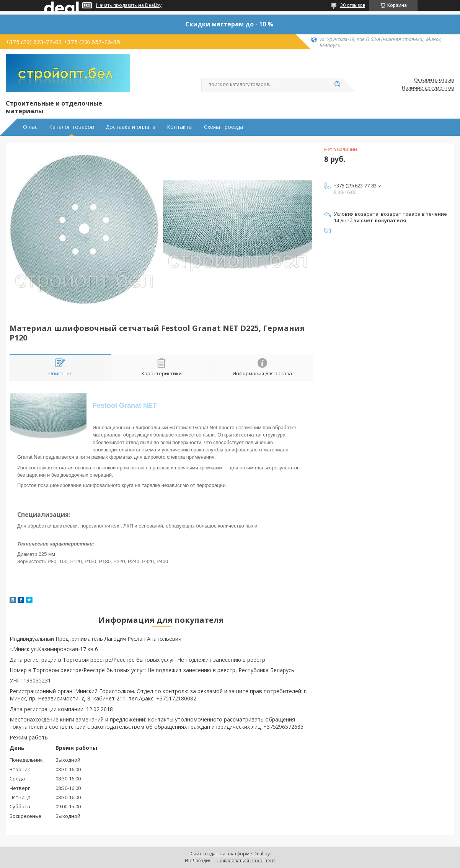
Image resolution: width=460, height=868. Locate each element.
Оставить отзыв (434, 80)
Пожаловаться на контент (246, 861)
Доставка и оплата (130, 127)
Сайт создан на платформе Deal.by (230, 854)
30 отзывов (353, 5)
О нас (30, 127)
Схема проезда (223, 127)
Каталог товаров (72, 127)
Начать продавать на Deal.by (129, 5)
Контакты (180, 127)
